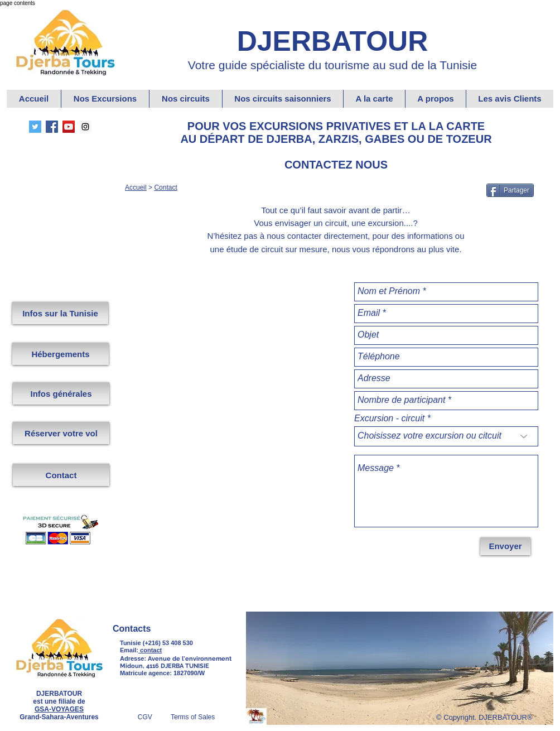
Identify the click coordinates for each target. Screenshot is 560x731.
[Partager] (510, 190)
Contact (165, 187)
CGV (154, 717)
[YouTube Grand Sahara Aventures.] (69, 127)
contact (150, 650)
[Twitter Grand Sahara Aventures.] (35, 127)
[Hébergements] (61, 354)
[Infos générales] (61, 393)
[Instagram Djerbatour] (85, 127)
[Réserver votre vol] (61, 433)
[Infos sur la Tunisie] (60, 313)
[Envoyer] (505, 546)
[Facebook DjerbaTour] (52, 127)
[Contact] (61, 475)
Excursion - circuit (389, 419)
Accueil (136, 187)
